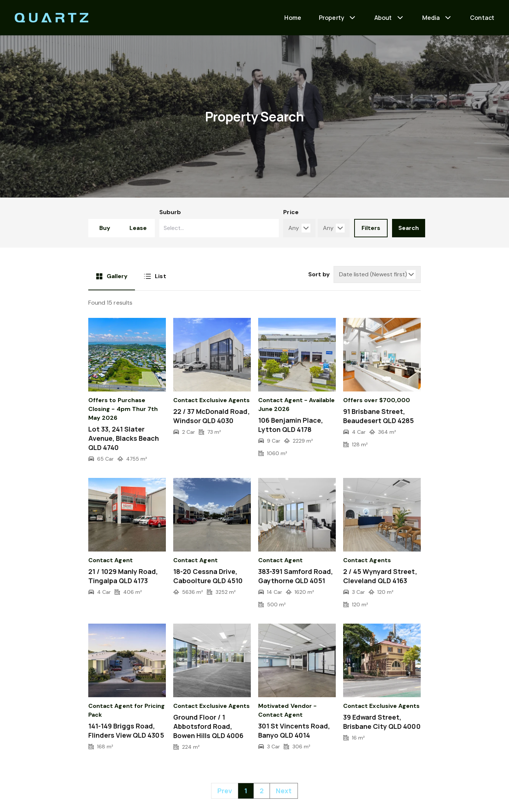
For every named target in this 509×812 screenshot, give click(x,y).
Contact (482, 18)
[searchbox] (204, 228)
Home (293, 18)
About (383, 18)
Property (332, 18)
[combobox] (219, 228)
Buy (105, 228)
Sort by (319, 274)
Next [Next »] (284, 791)
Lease (138, 228)
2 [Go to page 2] (262, 791)
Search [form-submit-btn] (409, 228)
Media (431, 18)
